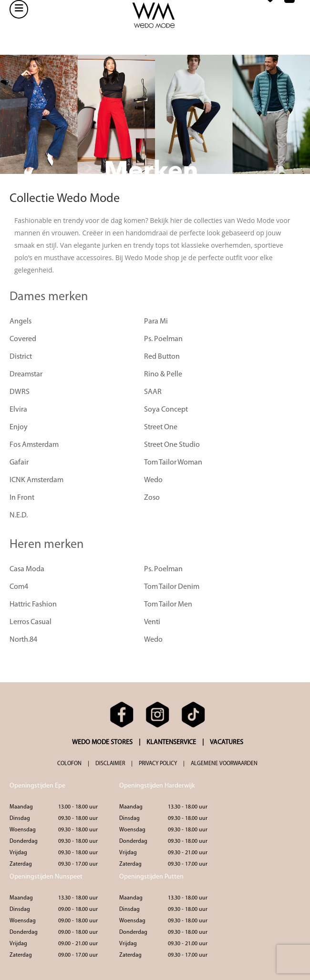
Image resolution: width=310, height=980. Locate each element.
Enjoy (19, 427)
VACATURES (227, 743)
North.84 (23, 640)
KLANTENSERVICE (171, 743)
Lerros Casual (31, 622)
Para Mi (156, 322)
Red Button (162, 357)
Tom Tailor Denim (172, 587)
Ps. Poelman (163, 339)
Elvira (18, 410)
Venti (152, 622)
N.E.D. (19, 515)
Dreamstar (26, 374)
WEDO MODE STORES (102, 743)
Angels (21, 322)
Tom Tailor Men (168, 605)
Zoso (152, 498)
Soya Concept (166, 410)
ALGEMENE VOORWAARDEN (224, 764)
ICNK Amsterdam (36, 480)
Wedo (153, 480)
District (21, 357)
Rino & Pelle (163, 374)
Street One (161, 427)
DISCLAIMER (110, 764)
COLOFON (69, 764)
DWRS (20, 392)
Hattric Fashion (33, 605)
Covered (23, 339)
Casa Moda (27, 569)
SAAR (153, 392)
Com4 (19, 587)
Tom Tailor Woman (173, 463)
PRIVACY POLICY (158, 764)
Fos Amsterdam (34, 445)
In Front (22, 498)
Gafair (19, 463)
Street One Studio (172, 445)
